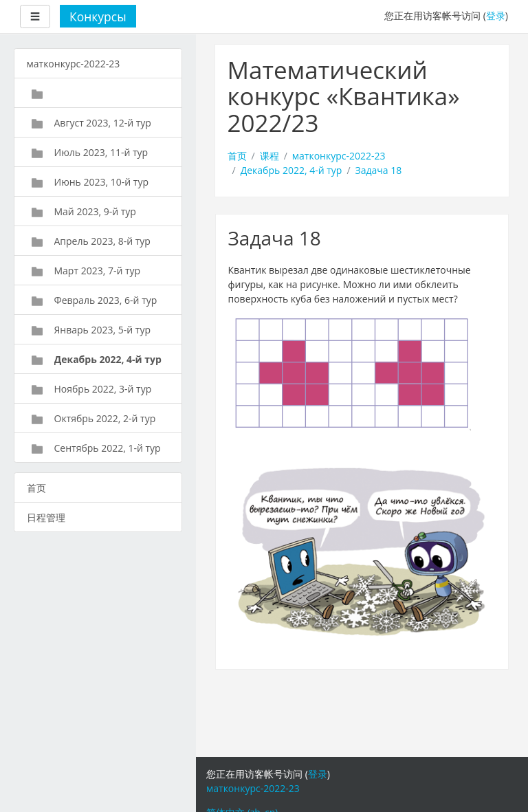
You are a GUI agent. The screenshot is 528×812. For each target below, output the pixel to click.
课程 (269, 156)
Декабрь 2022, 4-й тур (291, 170)
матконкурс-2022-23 (339, 156)
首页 (237, 156)
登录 (496, 15)
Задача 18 (379, 170)
